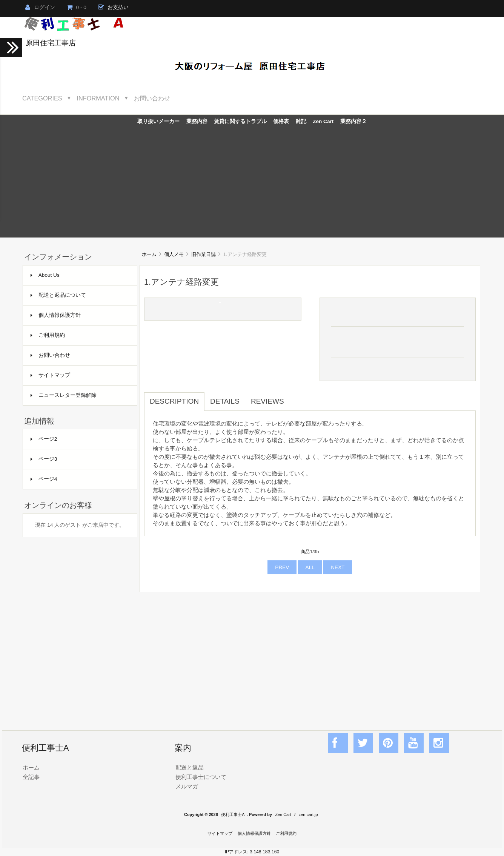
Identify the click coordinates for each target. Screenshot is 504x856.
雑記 (301, 121)
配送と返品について (58, 295)
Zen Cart (323, 121)
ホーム (149, 254)
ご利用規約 (48, 335)
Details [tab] (225, 401)
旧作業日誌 (204, 254)
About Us (45, 275)
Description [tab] (174, 401)
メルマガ (187, 786)
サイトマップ (50, 375)
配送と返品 (190, 767)
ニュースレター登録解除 (64, 395)
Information (98, 98)
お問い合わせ (152, 98)
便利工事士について (201, 777)
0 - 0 (77, 7)
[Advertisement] (252, 185)
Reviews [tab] (267, 401)
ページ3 (44, 459)
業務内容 (197, 121)
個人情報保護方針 (56, 315)
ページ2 (44, 439)
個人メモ (174, 254)
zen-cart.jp (308, 814)
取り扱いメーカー (158, 121)
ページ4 (44, 479)
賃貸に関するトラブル (240, 121)
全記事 (31, 777)
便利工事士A (233, 814)
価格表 (281, 121)
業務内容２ (353, 121)
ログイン (40, 7)
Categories (42, 98)
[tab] (295, 397)
